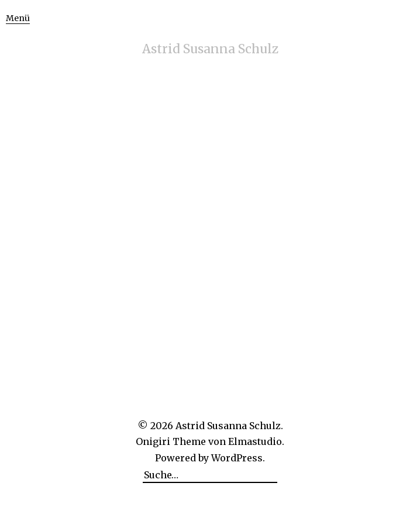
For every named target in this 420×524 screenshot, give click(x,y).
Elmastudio (255, 441)
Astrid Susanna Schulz (210, 49)
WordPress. (238, 458)
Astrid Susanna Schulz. (229, 426)
